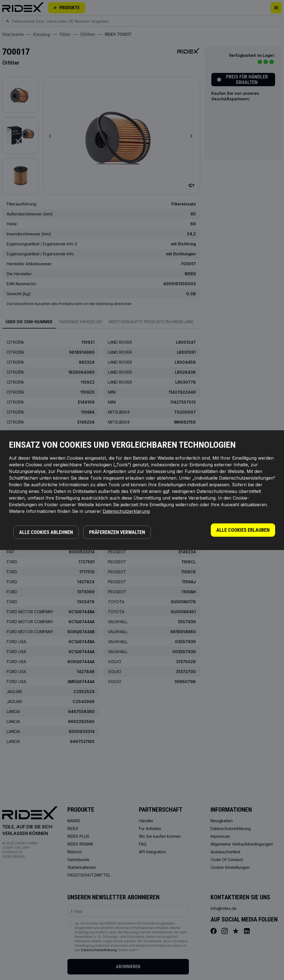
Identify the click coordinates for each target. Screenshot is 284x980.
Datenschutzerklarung (126, 511)
